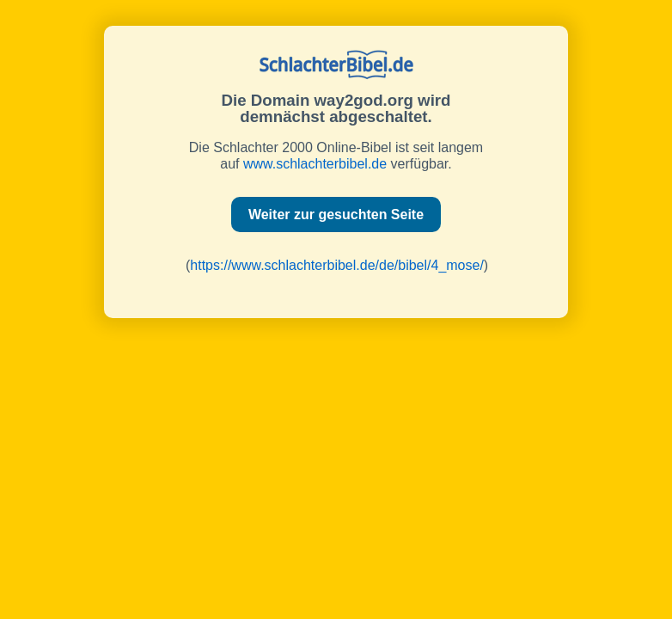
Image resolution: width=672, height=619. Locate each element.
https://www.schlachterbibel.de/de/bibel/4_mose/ (337, 265)
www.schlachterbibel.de (315, 164)
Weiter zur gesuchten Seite (336, 215)
